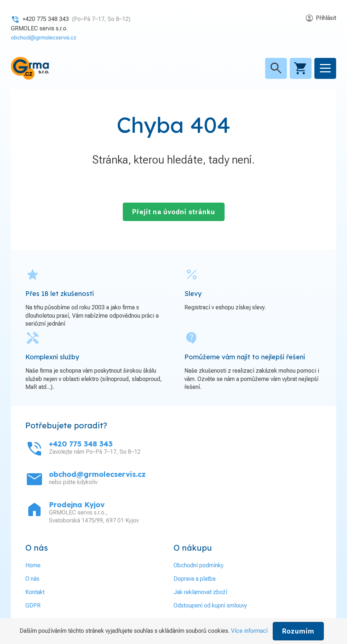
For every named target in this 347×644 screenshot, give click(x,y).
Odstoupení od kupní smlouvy (210, 605)
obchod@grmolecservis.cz (45, 37)
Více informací (249, 631)
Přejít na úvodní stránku (174, 211)
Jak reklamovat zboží (200, 592)
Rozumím (298, 631)
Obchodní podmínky (198, 565)
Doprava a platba (195, 578)
